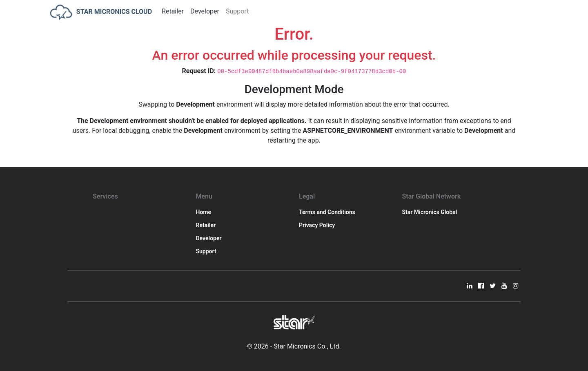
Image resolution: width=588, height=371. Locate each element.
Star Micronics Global (430, 212)
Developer (205, 11)
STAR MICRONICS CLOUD (101, 12)
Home (204, 212)
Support (237, 11)
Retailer (173, 11)
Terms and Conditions (327, 212)
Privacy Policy (317, 225)
